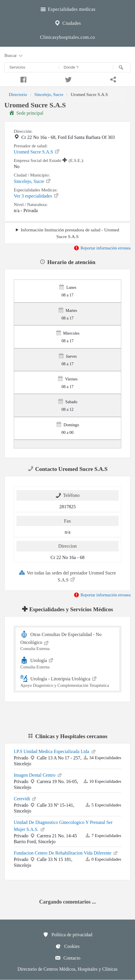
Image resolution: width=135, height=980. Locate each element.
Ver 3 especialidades (36, 195)
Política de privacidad (68, 934)
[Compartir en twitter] (68, 79)
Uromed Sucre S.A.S (37, 151)
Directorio (18, 94)
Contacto (68, 958)
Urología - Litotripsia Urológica (68, 681)
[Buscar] (122, 67)
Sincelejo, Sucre (49, 94)
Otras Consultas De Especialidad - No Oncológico (68, 641)
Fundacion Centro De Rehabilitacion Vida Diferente (66, 853)
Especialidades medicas (67, 8)
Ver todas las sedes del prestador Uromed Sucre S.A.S (67, 576)
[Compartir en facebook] (23, 79)
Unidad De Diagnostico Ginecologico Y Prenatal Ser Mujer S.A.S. (63, 826)
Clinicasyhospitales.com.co (67, 37)
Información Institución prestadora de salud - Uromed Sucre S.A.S (70, 233)
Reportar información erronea (102, 248)
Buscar (14, 56)
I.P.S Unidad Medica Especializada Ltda (55, 751)
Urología (68, 663)
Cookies (67, 946)
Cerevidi (25, 798)
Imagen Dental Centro (38, 775)
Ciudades (67, 22)
